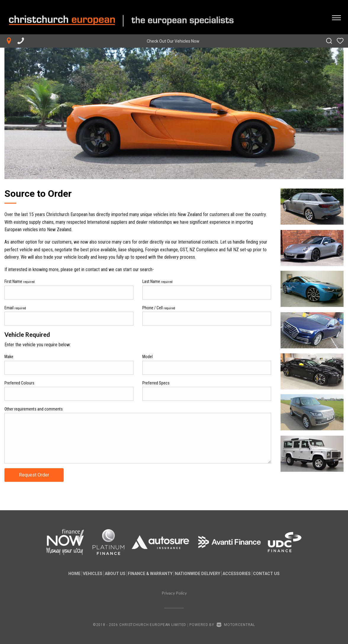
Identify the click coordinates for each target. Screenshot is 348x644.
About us (110, 574)
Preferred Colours (19, 383)
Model (148, 357)
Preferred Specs (156, 383)
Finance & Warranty (150, 574)
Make (9, 357)
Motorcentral (236, 625)
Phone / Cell (159, 308)
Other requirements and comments (34, 409)
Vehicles (83, 574)
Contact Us (281, 574)
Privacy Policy (174, 593)
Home (60, 574)
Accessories (246, 574)
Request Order (34, 475)
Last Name (157, 281)
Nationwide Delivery (202, 574)
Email (15, 308)
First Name (20, 281)
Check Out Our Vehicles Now (173, 41)
